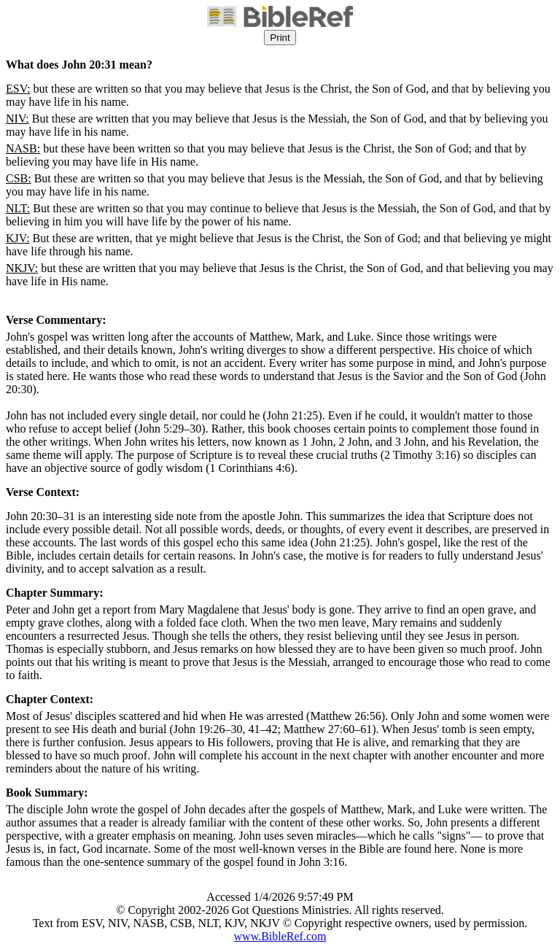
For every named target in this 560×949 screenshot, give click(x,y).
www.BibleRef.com (280, 936)
